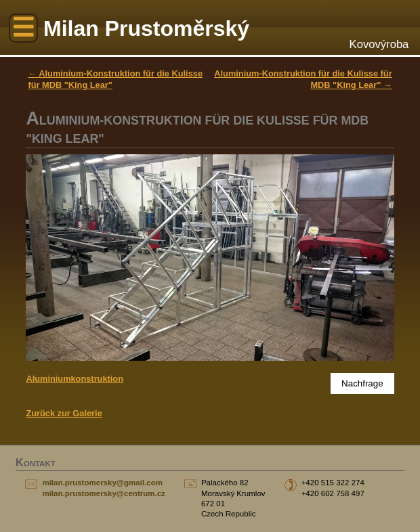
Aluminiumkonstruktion (75, 379)
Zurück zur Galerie (64, 413)
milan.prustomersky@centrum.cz (103, 493)
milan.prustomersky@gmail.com (102, 483)
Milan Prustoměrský (146, 28)
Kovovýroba (379, 44)
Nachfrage (362, 383)
